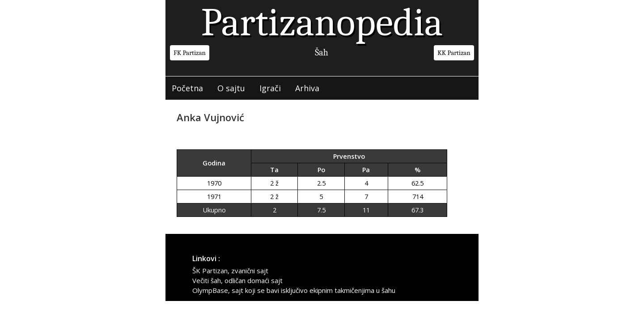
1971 (214, 197)
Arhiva (307, 88)
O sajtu (231, 88)
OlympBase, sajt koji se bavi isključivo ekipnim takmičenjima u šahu (294, 290)
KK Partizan (454, 53)
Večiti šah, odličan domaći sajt (237, 280)
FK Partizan (190, 53)
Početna (187, 88)
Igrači (270, 88)
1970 (214, 183)
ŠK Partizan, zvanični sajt (230, 271)
